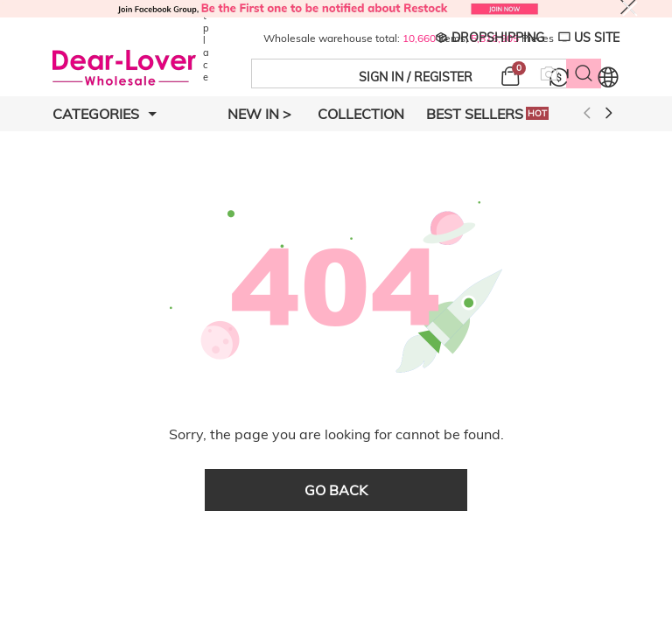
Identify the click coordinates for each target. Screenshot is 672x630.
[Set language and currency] (608, 77)
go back (336, 490)
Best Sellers (487, 114)
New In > (259, 114)
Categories (105, 114)
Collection (361, 114)
